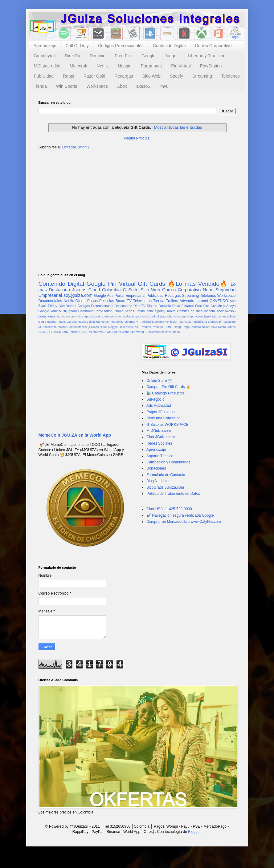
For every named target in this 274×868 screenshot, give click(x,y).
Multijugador (68, 311)
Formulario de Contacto (166, 475)
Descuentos (123, 306)
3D (58, 316)
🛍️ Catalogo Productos (166, 393)
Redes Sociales (159, 443)
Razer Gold (94, 76)
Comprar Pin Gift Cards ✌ (168, 387)
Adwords (187, 301)
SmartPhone (145, 311)
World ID (142, 332)
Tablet (171, 311)
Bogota (137, 316)
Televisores (142, 301)
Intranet (202, 301)
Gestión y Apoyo (223, 306)
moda (176, 332)
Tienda (40, 86)
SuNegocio (155, 399)
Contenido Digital (169, 46)
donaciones (47, 316)
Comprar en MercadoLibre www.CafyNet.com (184, 522)
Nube (208, 290)
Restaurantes (227, 327)
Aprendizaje (45, 46)
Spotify (176, 76)
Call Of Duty (77, 46)
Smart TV (124, 301)
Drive (176, 306)
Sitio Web (151, 76)
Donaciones (156, 468)
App (233, 301)
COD (145, 316)
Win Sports (67, 86)
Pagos (92, 301)
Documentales (50, 301)
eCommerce (157, 332)
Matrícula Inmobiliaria (193, 322)
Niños (103, 327)
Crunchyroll (45, 56)
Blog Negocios (158, 481)
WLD (102, 332)
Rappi (69, 76)
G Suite (131, 290)
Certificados (67, 306)
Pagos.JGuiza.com (162, 412)
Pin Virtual (181, 66)
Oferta (81, 301)
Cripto (191, 316)
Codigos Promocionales (121, 46)
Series (130, 311)
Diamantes (219, 316)
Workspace (97, 86)
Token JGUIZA (79, 332)
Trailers (172, 301)
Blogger (194, 832)
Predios (146, 327)
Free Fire (123, 56)
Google (148, 56)
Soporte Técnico (160, 456)
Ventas (94, 332)
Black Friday (48, 306)
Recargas (124, 76)
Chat (170, 316)
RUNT (169, 327)
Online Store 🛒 (159, 381)
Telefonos (231, 76)
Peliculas (107, 301)
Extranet (187, 306)
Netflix (102, 66)
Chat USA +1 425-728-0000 (169, 509)
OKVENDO (219, 301)
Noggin (125, 66)
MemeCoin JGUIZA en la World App (75, 435)
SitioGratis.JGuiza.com (165, 487)
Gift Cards (151, 284)
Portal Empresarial (130, 296)
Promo (119, 311)
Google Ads (104, 296)
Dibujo (231, 316)
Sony (65, 332)
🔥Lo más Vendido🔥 (198, 284)
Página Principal (137, 138)
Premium (157, 327)
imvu (164, 86)
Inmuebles (117, 322)
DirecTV (73, 56)
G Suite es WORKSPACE (167, 425)
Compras (180, 316)
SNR (49, 332)
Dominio (98, 56)
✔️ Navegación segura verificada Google (180, 515)
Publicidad (44, 76)
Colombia (111, 290)
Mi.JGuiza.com (159, 431)
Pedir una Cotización (164, 418)
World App (129, 332)
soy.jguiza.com (78, 295)
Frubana (51, 322)
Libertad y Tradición (207, 56)
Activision (68, 316)
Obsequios (126, 327)
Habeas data (86, 322)
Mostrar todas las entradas (178, 127)
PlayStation (211, 66)
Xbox (122, 86)
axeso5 (143, 86)
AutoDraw (107, 316)
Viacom (209, 311)
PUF (137, 327)
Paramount (151, 66)
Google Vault (48, 311)
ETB (41, 322)
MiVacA (63, 327)
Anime (79, 316)
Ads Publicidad (159, 406)
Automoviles (123, 316)
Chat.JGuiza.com (161, 437)
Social (57, 332)
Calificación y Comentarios (168, 462)
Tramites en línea (190, 311)
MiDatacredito (47, 66)
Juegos (172, 56)
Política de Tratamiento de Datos (173, 494)
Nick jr (86, 327)
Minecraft (79, 66)
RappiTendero (192, 327)
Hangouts (102, 322)
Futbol (61, 322)
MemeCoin (215, 322)
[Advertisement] (137, 202)
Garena (72, 322)
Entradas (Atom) (75, 147)
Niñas (95, 327)
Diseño (152, 306)
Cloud (94, 290)
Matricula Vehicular (165, 322)
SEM (42, 332)
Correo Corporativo (213, 46)
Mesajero (229, 322)
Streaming (202, 76)
